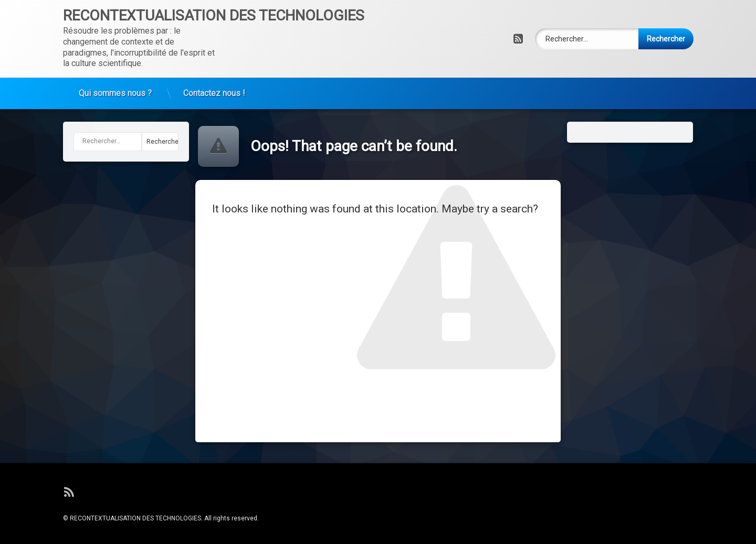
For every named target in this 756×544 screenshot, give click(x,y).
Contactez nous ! (214, 92)
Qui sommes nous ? (115, 92)
